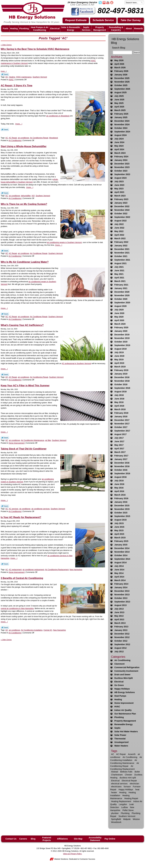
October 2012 (121, 641)
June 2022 (119, 228)
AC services (14, 509)
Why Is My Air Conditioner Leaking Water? (25, 262)
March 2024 (120, 153)
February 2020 (121, 328)
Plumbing (119, 717)
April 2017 (119, 449)
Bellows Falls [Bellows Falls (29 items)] (126, 772)
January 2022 (121, 246)
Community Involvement (126, 671)
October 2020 (121, 299)
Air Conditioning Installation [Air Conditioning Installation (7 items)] (126, 759)
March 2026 (120, 68)
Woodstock (54, 138)
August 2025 (120, 93)
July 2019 (119, 352)
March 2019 (120, 367)
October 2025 (121, 85)
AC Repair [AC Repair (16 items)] (121, 754)
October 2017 (121, 427)
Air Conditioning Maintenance (32, 440)
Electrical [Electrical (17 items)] (115, 781)
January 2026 (121, 75)
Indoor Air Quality (123, 710)
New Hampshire (76, 570)
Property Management (125, 721)
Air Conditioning (15, 141)
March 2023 (120, 196)
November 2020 (122, 295)
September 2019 (122, 345)
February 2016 (121, 498)
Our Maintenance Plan (125, 714)
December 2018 (122, 377)
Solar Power (120, 735)
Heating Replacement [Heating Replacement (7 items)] (121, 801)
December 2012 (122, 634)
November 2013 (122, 595)
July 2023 (119, 182)
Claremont (119, 664)
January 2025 (121, 117)
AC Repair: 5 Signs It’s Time (17, 86)
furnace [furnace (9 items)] (127, 787)
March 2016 (120, 495)
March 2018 (120, 409)
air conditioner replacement (33, 570)
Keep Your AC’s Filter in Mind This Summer (25, 386)
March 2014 (120, 580)
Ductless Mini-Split (124, 678)
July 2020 (119, 310)
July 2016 (119, 481)
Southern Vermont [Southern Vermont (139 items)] (127, 816)
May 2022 (119, 231)
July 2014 (119, 566)
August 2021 (120, 263)
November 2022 (122, 210)
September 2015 (122, 516)
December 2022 (122, 206)
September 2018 (122, 388)
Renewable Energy (124, 724)
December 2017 (122, 420)
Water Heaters (121, 746)
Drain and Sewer (122, 675)
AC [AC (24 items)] (113, 754)
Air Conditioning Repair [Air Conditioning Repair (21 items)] (125, 765)
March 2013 (120, 623)
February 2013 (121, 627)
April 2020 (119, 320)
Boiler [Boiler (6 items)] (137, 772)
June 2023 (119, 185)
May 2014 (119, 573)
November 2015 (122, 509)
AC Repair (13, 138)
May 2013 (119, 616)
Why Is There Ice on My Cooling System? (24, 204)
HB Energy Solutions (125, 692)
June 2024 (119, 142)
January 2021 (121, 288)
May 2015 (119, 531)
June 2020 (119, 313)
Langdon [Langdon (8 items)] (123, 804)
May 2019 (119, 360)
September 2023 (122, 174)
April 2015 (119, 534)
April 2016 (119, 491)
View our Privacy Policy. (72, 854)
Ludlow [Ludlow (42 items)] (124, 807)
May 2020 (119, 317)
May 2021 (119, 274)
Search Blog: (119, 48)
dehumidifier (26, 196)
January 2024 (121, 160)
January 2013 (121, 630)
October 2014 (121, 555)
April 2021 (119, 278)
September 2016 (122, 474)
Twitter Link (5, 74)
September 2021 (122, 260)
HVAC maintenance (24, 77)
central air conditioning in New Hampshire (17, 608)
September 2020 (122, 303)
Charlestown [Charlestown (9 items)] (117, 775)
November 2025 (122, 82)
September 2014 (122, 559)
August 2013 (120, 605)
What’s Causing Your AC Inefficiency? (22, 325)
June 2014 (119, 570)
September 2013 (122, 602)
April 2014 (119, 577)
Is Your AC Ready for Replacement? (21, 517)
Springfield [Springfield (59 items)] (116, 819)
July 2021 (119, 267)
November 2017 (122, 424)
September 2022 (122, 217)
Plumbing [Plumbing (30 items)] (125, 813)
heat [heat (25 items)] (137, 790)
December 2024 (122, 121)
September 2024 (122, 132)
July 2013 (119, 609)
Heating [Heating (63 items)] (123, 792)
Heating (12, 77)
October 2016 (121, 470)
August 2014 (120, 563)
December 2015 (122, 506)
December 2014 (122, 548)
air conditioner (23, 138)
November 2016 (122, 466)
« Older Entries (6, 45)
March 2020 (120, 324)
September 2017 (122, 431)
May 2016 (119, 488)
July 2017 (119, 438)
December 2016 (122, 463)
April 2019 (119, 363)
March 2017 (120, 452)
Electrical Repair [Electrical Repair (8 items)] (129, 781)
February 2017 (121, 456)
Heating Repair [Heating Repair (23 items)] (131, 798)
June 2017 (119, 441)
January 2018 (121, 417)
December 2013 (122, 591)
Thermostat (120, 739)
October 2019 (121, 342)
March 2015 (120, 538)
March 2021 (120, 281)
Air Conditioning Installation (32, 630)
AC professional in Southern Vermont (76, 364)
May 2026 (119, 60)
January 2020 (121, 331)
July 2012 (119, 652)
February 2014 (121, 584)
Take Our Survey (131, 21)
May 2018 (119, 402)
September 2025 (122, 89)
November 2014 (122, 552)
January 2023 (121, 203)
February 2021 (121, 285)
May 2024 (119, 146)
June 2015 (119, 527)
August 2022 (120, 221)
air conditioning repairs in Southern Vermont (64, 242)
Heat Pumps (120, 696)
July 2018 (119, 395)
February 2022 (121, 242)
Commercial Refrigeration (127, 667)
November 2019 (122, 338)
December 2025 (122, 78)
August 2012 (120, 648)
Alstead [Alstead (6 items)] (115, 772)
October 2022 (121, 214)
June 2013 (119, 612)
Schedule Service (103, 21)
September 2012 (122, 644)
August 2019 (120, 349)
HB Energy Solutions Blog (125, 41)
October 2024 (121, 128)
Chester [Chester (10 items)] (129, 775)
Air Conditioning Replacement (57, 570)
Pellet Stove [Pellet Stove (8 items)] (128, 810)
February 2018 (121, 413)
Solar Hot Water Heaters (126, 732)
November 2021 (122, 253)
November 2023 (122, 167)
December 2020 (122, 292)
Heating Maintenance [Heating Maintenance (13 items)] (120, 797)
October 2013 (121, 598)
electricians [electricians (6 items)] (116, 787)
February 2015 (121, 541)
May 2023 (119, 189)
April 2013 (119, 620)
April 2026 (119, 64)
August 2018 (120, 392)
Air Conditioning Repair (39, 138)
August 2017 (120, 434)
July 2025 (119, 96)
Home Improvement (16, 443)
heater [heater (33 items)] (114, 792)
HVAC (11, 80)
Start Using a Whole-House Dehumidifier (24, 146)
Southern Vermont (40, 77)
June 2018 (119, 399)
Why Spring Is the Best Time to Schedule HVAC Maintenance (35, 49)
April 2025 (119, 107)
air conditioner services (41, 509)
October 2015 (121, 513)
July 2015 (119, 523)
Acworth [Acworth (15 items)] (132, 754)
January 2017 (121, 459)
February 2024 (121, 157)
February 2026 (121, 71)
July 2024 (119, 139)
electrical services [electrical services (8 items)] (119, 784)
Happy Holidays (122, 689)
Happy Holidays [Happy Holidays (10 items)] (126, 790)
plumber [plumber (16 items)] (115, 813)
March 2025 (120, 110)
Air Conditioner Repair (39, 253)
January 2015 (121, 545)
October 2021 (121, 256)
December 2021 (122, 249)
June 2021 (119, 271)
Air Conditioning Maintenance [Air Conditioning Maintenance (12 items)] (124, 762)
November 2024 (122, 125)
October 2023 (121, 171)
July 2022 (119, 224)
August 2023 (120, 178)
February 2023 (121, 199)
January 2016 (121, 502)
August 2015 (120, 520)
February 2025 (121, 114)
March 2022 (120, 239)
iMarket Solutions (61, 859)
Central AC (48, 630)
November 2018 (122, 381)
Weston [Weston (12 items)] (136, 819)
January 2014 (121, 587)
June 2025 (119, 100)
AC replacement (15, 570)
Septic (117, 728)
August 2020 (120, 306)
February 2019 (121, 370)
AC (7, 77)
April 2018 (119, 406)
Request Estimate (76, 21)
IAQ (33, 196)
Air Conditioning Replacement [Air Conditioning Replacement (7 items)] (122, 768)
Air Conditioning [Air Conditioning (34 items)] (130, 757)
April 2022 (119, 235)
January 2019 (121, 374)
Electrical (119, 682)
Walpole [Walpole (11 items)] (127, 819)
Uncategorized (121, 742)
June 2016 (119, 484)
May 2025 (119, 103)
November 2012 (122, 637)
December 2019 (122, 335)
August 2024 (120, 135)
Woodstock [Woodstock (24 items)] (116, 822)
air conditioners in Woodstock (58, 116)
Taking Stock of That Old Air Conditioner (24, 449)
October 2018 (121, 385)
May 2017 (119, 445)
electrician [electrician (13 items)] (134, 784)
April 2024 (119, 149)
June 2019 (119, 356)
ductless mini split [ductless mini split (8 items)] (128, 778)
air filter (48, 440)
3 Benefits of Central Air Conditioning (22, 578)
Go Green (119, 685)
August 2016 (120, 477)
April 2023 (119, 192)
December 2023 (122, 164)
